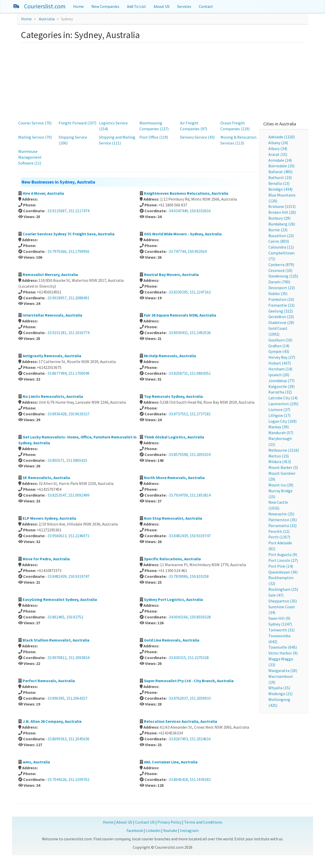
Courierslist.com (45, 6)
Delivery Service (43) (197, 137)
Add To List (136, 6)
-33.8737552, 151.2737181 (189, 414)
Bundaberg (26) (282, 224)
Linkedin (153, 830)
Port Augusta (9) (283, 554)
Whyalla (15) (279, 688)
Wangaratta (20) (283, 670)
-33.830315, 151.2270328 (188, 658)
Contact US (145, 822)
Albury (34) (278, 149)
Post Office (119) (154, 137)
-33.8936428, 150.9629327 (68, 414)
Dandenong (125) (283, 276)
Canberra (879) (281, 265)
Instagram (189, 830)
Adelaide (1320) (282, 137)
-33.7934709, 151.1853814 (189, 495)
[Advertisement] (162, 81)
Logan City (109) (282, 421)
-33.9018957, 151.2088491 (68, 298)
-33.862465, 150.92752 (65, 617)
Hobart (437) (280, 363)
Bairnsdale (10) (281, 166)
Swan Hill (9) (279, 618)
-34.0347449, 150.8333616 (189, 211)
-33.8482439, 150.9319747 (189, 536)
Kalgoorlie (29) (281, 386)
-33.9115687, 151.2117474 (68, 211)
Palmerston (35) (283, 520)
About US (162, 6)
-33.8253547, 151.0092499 (68, 495)
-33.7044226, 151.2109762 (68, 779)
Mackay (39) (279, 427)
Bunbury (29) (279, 218)
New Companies (105, 6)
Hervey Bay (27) (282, 357)
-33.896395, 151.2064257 (67, 698)
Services (184, 6)
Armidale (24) (280, 160)
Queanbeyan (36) (283, 572)
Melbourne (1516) (284, 450)
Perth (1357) (279, 537)
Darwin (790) (279, 282)
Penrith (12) (279, 531)
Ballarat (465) (280, 172)
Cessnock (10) (280, 270)
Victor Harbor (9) (283, 653)
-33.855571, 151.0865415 (67, 460)
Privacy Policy (169, 822)
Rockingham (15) (283, 589)
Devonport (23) (282, 288)
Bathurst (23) (280, 177)
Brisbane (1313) (282, 206)
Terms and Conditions (203, 822)
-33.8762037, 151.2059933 (189, 698)
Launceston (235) (283, 404)
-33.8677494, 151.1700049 (68, 373)
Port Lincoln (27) (283, 560)
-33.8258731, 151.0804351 (189, 373)
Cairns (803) (279, 241)
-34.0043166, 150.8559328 (189, 617)
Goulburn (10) (280, 340)
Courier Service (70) (35, 123)
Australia (47, 19)
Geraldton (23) (281, 317)
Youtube (170, 830)
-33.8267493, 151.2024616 (189, 739)
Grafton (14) (279, 346)
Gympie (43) (279, 351)
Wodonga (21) (280, 694)
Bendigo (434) (280, 189)
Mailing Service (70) (35, 137)
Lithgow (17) (279, 415)
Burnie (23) (278, 230)
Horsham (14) (280, 369)
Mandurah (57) (281, 433)
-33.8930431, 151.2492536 (189, 333)
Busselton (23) (281, 236)
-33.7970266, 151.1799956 (68, 251)
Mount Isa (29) (281, 485)
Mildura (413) (280, 462)
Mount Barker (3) (283, 467)
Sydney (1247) (280, 624)
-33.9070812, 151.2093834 (68, 658)
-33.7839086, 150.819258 (188, 576)
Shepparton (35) (283, 601)
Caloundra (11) (281, 247)
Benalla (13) (279, 183)
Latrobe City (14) (283, 398)
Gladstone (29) (281, 322)
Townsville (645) (283, 647)
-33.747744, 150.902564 (187, 251)
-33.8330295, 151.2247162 (189, 292)
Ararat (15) (278, 154)
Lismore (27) (279, 410)
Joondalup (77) (281, 381)
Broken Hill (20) (282, 212)
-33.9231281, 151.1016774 (68, 333)
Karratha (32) (280, 392)
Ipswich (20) (279, 375)
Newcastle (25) (281, 514)
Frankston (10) (281, 299)
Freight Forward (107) (77, 123)
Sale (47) (276, 595)
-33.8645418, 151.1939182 (189, 779)
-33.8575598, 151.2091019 (189, 454)
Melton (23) (279, 456)
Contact (206, 6)
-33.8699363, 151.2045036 (68, 739)
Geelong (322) (281, 311)
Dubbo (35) (278, 293)
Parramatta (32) (282, 526)
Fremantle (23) (281, 305)
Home (78, 6)
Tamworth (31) (281, 630)
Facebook (135, 830)
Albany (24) (278, 143)
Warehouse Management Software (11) (30, 157)
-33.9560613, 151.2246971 (68, 536)
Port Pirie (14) (281, 566)
